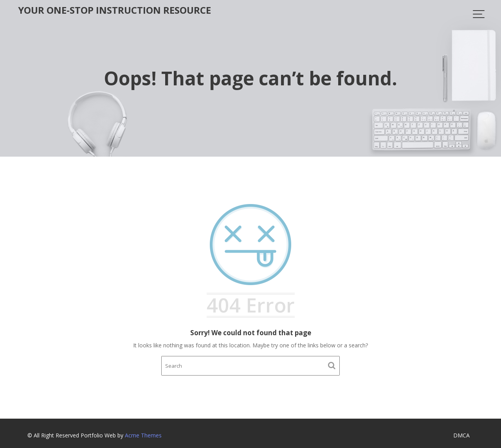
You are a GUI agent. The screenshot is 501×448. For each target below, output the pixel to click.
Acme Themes (143, 435)
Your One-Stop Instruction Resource (114, 10)
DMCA (461, 435)
